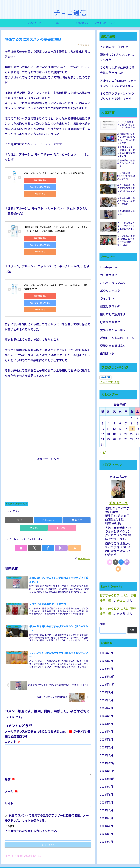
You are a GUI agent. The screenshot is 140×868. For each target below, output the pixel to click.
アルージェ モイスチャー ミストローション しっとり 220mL (54, 173)
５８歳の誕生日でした (114, 47)
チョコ (121, 601)
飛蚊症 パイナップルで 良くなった (117, 57)
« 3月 (103, 453)
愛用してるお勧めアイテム (16, 483)
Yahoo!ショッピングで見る (62, 180)
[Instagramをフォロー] (54, 528)
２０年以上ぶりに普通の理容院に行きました (117, 70)
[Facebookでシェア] (48, 500)
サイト (9, 786)
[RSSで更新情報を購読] (60, 528)
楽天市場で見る (36, 180)
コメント (13, 724)
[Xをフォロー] (42, 528)
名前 (10, 761)
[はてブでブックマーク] (77, 500)
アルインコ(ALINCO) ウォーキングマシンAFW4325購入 (118, 83)
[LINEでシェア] (34, 507)
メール (11, 773)
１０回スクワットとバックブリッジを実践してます (117, 96)
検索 (102, 624)
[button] (62, 507)
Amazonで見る (36, 187)
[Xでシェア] (19, 500)
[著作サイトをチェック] (35, 528)
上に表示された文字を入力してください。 (32, 813)
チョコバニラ (118, 503)
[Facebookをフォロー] (48, 528)
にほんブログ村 (109, 382)
